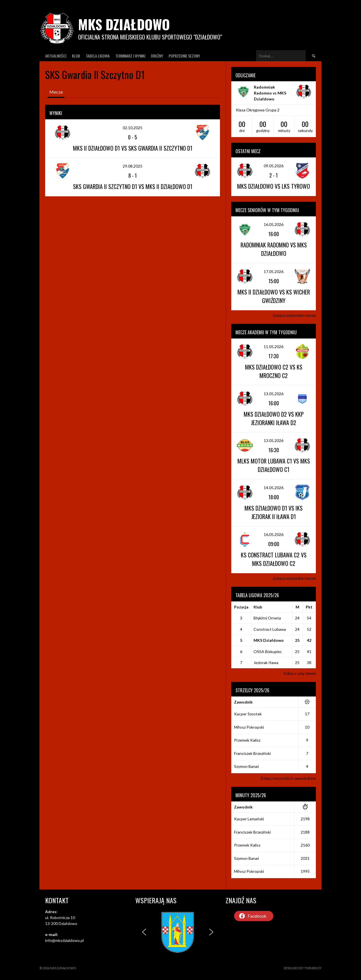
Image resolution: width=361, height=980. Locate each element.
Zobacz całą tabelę (300, 673)
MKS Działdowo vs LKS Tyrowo (274, 186)
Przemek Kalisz (247, 740)
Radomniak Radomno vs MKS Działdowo (270, 93)
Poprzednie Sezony (184, 56)
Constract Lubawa (270, 629)
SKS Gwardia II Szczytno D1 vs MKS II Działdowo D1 (133, 186)
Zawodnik (243, 702)
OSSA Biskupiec (268, 651)
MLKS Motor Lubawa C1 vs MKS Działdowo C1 (274, 465)
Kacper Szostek (248, 714)
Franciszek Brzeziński (252, 753)
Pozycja (241, 607)
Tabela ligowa (98, 56)
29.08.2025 (133, 166)
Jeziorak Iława (266, 663)
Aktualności (56, 56)
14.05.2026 (274, 488)
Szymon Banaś (246, 766)
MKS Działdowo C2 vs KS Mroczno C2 (274, 371)
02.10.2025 (133, 128)
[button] (144, 932)
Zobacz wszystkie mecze (294, 315)
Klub (76, 56)
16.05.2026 (274, 224)
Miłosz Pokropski (249, 727)
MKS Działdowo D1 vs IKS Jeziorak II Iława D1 (274, 512)
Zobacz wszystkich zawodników (288, 778)
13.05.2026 (274, 394)
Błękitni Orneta (267, 618)
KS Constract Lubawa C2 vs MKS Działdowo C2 (274, 559)
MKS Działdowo (124, 24)
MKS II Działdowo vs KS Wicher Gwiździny (274, 296)
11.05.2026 (274, 347)
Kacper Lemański (249, 819)
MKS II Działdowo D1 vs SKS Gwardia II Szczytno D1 (133, 148)
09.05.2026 (274, 166)
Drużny (157, 56)
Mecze (56, 92)
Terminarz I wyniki (130, 56)
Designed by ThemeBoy (303, 968)
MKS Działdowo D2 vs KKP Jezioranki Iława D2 (274, 418)
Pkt (309, 607)
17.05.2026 (274, 272)
